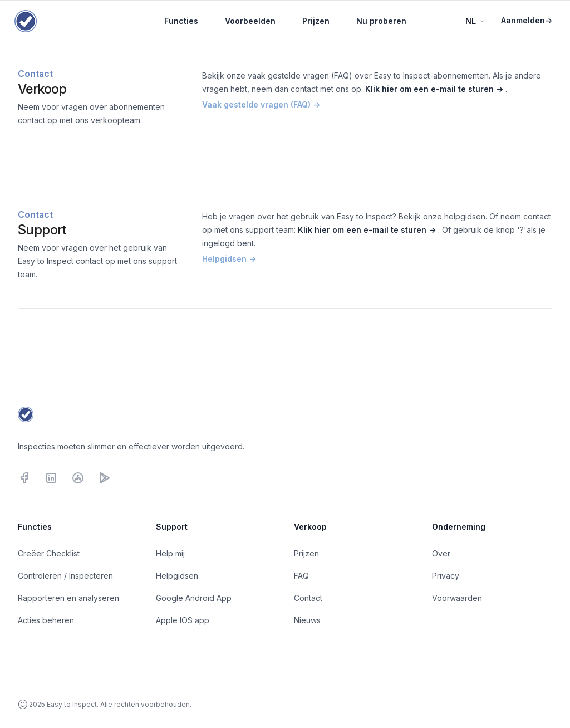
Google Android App (194, 598)
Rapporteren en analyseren (68, 598)
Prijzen (316, 21)
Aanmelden (527, 20)
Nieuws (307, 620)
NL (475, 21)
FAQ (301, 576)
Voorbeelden (250, 21)
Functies (181, 21)
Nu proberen (381, 21)
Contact (308, 598)
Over (441, 553)
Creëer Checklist (49, 553)
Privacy (446, 576)
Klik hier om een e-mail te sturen (435, 89)
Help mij (170, 553)
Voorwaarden (457, 598)
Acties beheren (46, 620)
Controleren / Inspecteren (65, 576)
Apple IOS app (183, 620)
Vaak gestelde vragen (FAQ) (261, 104)
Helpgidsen (229, 259)
